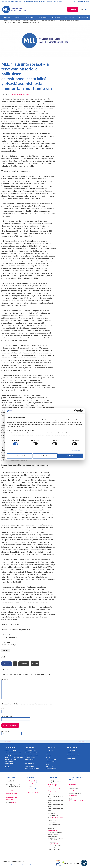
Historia (48, 753)
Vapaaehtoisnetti (17, 2)
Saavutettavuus (22, 865)
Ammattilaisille (30, 747)
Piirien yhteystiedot (52, 769)
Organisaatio (50, 750)
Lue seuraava (82, 741)
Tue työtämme (72, 747)
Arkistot (48, 755)
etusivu (5, 21)
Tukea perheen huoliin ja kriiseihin (14, 757)
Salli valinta (45, 456)
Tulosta (35, 664)
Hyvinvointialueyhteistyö (32, 768)
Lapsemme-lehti (51, 762)
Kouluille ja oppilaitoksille (32, 753)
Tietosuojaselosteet (10, 865)
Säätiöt (48, 764)
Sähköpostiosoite (7, 716)
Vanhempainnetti (10, 747)
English (87, 2)
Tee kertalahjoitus (53, 785)
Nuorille (7, 767)
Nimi (3, 709)
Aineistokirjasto (39, 2)
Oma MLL (14, 802)
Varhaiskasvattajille (31, 750)
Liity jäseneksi (71, 750)
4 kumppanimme (16, 420)
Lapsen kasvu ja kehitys (11, 750)
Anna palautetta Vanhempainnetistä (10, 762)
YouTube (32, 789)
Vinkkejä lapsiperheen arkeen (13, 755)
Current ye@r (6, 731)
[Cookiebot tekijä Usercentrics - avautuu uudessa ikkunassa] (76, 411)
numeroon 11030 (58, 817)
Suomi (74, 2)
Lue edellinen (8, 741)
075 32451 (10, 790)
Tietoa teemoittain (31, 757)
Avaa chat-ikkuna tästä (76, 801)
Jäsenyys (49, 757)
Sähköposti (24, 664)
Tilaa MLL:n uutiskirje (33, 792)
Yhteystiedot (57, 2)
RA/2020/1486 (52, 830)
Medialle (49, 2)
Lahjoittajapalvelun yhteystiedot (11, 798)
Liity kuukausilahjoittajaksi (54, 788)
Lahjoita (73, 9)
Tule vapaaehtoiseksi (73, 755)
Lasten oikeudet (30, 759)
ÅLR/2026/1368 (53, 844)
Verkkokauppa (5, 2)
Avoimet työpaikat (51, 759)
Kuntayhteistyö (30, 766)
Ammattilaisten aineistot (32, 755)
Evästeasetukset (34, 865)
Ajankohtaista (15, 21)
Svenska (80, 2)
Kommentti (5, 679)
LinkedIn (32, 785)
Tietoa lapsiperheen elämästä (13, 753)
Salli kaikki (71, 456)
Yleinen (5, 650)
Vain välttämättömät (19, 456)
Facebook (7, 664)
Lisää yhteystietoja (11, 794)
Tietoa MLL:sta (51, 747)
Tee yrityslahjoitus (53, 791)
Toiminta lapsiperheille (11, 759)
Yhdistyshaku (28, 2)
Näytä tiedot (76, 450)
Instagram (32, 783)
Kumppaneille (30, 763)
